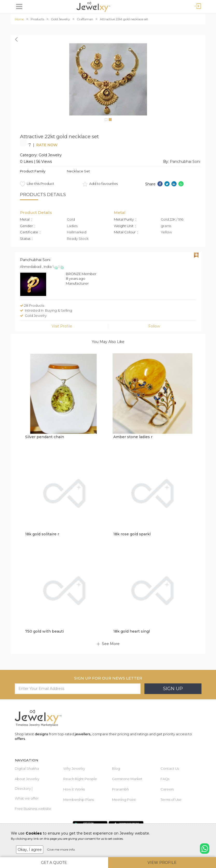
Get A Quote (54, 863)
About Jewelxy (27, 779)
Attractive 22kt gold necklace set (124, 19)
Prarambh (120, 789)
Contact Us (170, 768)
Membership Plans (79, 800)
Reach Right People (80, 779)
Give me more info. (61, 849)
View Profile (162, 863)
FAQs (165, 779)
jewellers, (83, 734)
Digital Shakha (27, 768)
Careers (167, 789)
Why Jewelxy (74, 768)
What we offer (27, 798)
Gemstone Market (127, 779)
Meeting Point (124, 800)
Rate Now (47, 145)
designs (41, 734)
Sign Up (173, 689)
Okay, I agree (30, 850)
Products (37, 19)
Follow (154, 326)
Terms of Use (171, 800)
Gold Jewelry (60, 19)
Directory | (24, 788)
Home (19, 19)
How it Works (74, 789)
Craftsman (85, 19)
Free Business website (33, 809)
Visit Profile (62, 326)
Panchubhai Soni (185, 162)
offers (20, 739)
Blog (116, 768)
